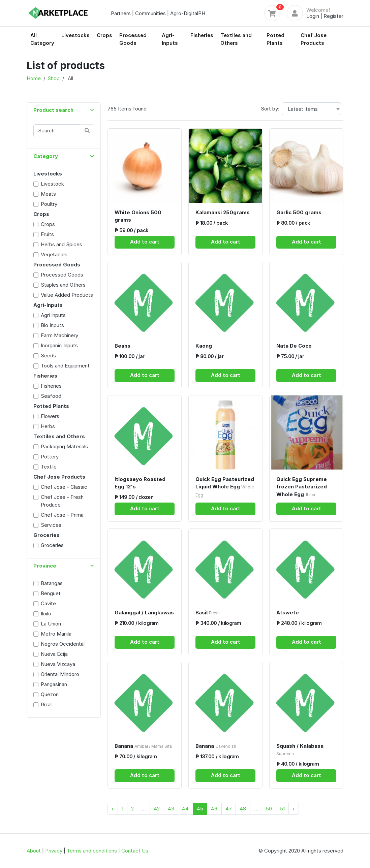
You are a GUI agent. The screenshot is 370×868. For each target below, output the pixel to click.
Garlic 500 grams (299, 212)
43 (171, 809)
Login (313, 16)
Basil (208, 613)
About (34, 851)
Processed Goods (133, 39)
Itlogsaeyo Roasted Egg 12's (140, 483)
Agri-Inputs (170, 39)
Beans (122, 346)
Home (34, 78)
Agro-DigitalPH (188, 13)
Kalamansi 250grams (223, 212)
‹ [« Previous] (113, 809)
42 (157, 809)
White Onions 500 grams (138, 216)
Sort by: (270, 109)
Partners (121, 13)
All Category (42, 39)
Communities (150, 13)
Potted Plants (275, 39)
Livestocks (75, 35)
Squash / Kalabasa (300, 750)
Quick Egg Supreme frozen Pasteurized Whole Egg (302, 487)
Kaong (204, 346)
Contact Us (135, 851)
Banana (143, 746)
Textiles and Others (236, 39)
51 (282, 809)
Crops (104, 35)
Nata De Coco (294, 346)
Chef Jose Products (314, 39)
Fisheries (202, 35)
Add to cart (145, 242)
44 (185, 809)
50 (269, 809)
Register (333, 16)
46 (214, 809)
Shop (54, 78)
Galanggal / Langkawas (144, 613)
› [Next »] (294, 809)
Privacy (54, 851)
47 (229, 809)
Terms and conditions (92, 851)
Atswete (288, 613)
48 (243, 809)
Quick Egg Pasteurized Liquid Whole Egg (225, 487)
